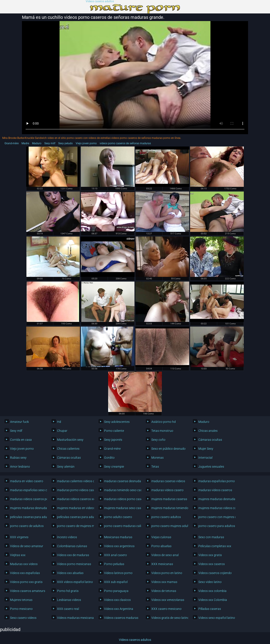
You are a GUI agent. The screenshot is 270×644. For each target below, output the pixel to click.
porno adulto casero (118, 517)
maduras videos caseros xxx (74, 499)
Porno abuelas (161, 546)
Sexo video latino (210, 582)
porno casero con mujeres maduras (216, 517)
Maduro (37, 143)
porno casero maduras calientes (121, 526)
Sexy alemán (66, 467)
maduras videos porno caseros (121, 499)
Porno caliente (114, 431)
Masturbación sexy (70, 440)
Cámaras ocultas (210, 440)
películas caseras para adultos (74, 517)
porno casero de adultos (27, 526)
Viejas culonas (161, 537)
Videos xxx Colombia (213, 600)
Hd (59, 422)
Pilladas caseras (210, 609)
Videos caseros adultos (100, 1)
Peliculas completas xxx (215, 546)
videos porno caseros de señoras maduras (125, 143)
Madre (25, 143)
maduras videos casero (167, 490)
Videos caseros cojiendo (215, 573)
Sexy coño (158, 440)
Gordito (109, 458)
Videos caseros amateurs (27, 591)
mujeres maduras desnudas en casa (27, 508)
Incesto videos (67, 537)
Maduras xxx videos (24, 564)
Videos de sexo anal (165, 555)
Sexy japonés (113, 440)
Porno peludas (114, 564)
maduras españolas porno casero (216, 481)
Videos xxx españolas (25, 573)
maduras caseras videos (168, 481)
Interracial (205, 458)
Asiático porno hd (164, 422)
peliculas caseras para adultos (27, 517)
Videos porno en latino (167, 573)
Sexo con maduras (211, 537)
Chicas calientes (68, 449)
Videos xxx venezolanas (168, 600)
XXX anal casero (116, 555)
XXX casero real (68, 609)
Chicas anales (208, 431)
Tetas (155, 467)
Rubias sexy (18, 458)
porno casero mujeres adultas (169, 526)
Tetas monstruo (162, 431)
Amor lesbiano (20, 467)
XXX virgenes (19, 537)
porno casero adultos (166, 517)
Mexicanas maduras (118, 537)
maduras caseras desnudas (121, 481)
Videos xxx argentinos (119, 546)
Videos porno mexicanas (74, 564)
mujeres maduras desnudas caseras (216, 499)
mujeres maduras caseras (169, 499)
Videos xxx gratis (210, 555)
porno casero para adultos (216, 526)
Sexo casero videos (23, 618)
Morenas (157, 458)
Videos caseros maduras (121, 618)
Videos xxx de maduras (73, 555)
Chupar (62, 431)
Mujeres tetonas (21, 600)
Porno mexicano (21, 609)
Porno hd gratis (68, 591)
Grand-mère (12, 143)
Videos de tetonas (164, 591)
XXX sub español (116, 582)
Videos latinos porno (118, 573)
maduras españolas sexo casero (27, 490)
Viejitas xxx (18, 555)
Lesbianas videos (69, 600)
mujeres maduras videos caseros (216, 508)
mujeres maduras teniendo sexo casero (169, 508)
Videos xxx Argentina (119, 609)
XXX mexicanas (162, 564)
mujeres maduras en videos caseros (74, 508)
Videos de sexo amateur (27, 546)
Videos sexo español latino (216, 618)
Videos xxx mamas (164, 582)
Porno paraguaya (116, 591)
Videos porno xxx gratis (26, 582)
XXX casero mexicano (166, 609)
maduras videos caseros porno (27, 499)
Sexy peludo (65, 143)
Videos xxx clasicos (117, 600)
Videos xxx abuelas (70, 573)
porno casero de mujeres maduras (74, 526)
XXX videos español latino (74, 582)
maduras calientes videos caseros (74, 481)
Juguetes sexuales (211, 467)
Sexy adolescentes (117, 422)
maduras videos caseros (215, 490)
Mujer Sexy (206, 449)
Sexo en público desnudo (168, 449)
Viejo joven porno (86, 143)
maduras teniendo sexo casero (121, 490)
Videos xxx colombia (212, 591)
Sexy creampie (114, 467)
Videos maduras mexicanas (74, 618)
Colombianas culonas (72, 546)
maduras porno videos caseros (74, 490)
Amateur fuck (19, 422)
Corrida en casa (21, 440)
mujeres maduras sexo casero (121, 508)
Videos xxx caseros (212, 564)
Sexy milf (50, 143)
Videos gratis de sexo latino (169, 618)
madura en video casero (27, 481)
